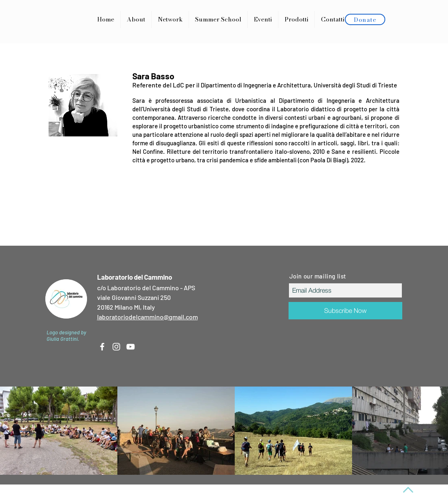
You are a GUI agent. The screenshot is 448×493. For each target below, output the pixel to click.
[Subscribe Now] (345, 311)
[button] (296, 19)
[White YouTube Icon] (131, 347)
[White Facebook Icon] (102, 347)
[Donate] (365, 19)
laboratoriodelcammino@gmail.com (148, 317)
